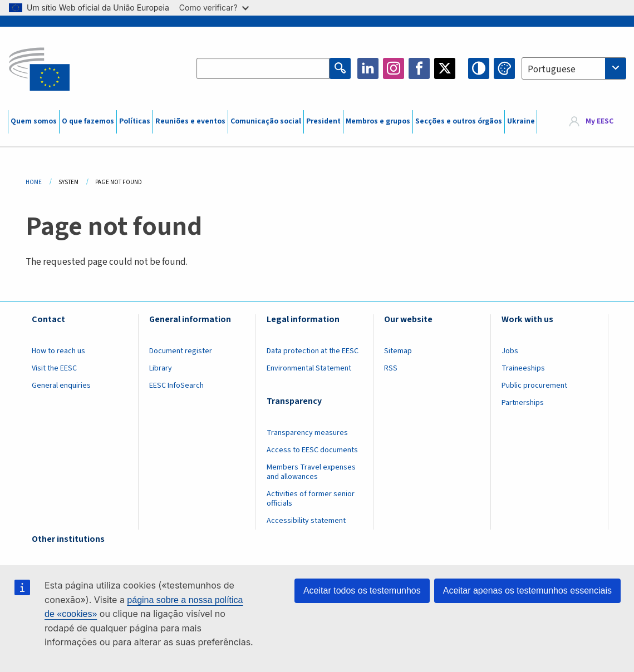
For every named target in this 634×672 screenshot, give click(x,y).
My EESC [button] (599, 122)
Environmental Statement (309, 368)
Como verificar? (214, 8)
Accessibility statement (306, 521)
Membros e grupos (378, 121)
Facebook (419, 68)
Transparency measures (307, 433)
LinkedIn (368, 68)
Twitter (445, 68)
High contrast (479, 68)
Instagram (394, 68)
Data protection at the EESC (313, 351)
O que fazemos (88, 121)
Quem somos (34, 121)
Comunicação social (266, 121)
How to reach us (58, 351)
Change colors (504, 68)
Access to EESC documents (312, 450)
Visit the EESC (54, 368)
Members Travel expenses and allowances (311, 472)
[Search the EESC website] (263, 68)
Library (161, 368)
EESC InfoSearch (176, 386)
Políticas (135, 121)
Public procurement (534, 386)
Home (34, 182)
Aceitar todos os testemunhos (362, 591)
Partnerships (523, 403)
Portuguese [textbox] (552, 70)
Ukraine (521, 121)
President (323, 121)
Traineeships (523, 368)
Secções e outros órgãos (459, 121)
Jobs (510, 351)
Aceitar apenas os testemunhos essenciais (527, 591)
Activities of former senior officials (311, 499)
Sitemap (398, 351)
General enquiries (61, 386)
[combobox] (574, 68)
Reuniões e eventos (190, 121)
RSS (391, 368)
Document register (181, 351)
